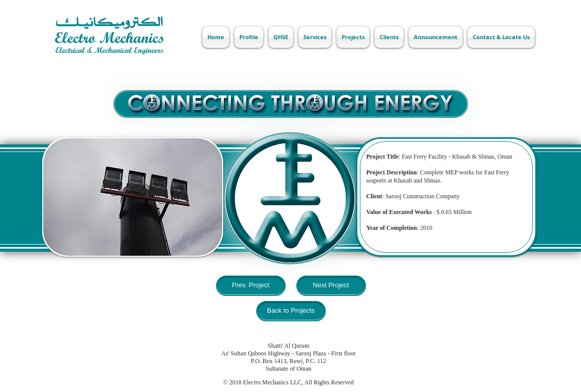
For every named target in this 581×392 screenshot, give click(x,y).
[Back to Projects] (291, 311)
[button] (133, 197)
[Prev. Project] (251, 286)
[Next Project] (331, 286)
